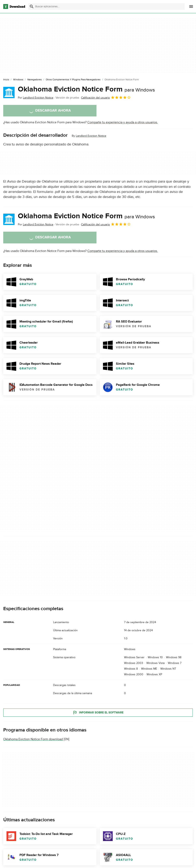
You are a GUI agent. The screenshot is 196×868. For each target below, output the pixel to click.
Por (36, 98)
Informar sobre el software (98, 712)
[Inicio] (6, 80)
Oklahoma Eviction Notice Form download (33, 739)
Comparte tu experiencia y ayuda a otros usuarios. (123, 122)
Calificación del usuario (106, 97)
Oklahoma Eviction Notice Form (86, 89)
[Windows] (18, 80)
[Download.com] (14, 6)
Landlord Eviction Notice (91, 136)
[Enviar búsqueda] (32, 6)
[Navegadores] (35, 80)
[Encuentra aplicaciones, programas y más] (107, 6)
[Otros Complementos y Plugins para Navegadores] (73, 80)
